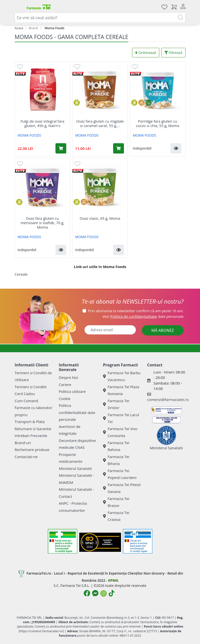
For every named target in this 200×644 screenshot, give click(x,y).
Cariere (65, 385)
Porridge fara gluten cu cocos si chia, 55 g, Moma (158, 123)
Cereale (21, 274)
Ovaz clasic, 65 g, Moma (100, 218)
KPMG (113, 580)
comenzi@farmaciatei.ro (168, 399)
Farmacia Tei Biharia (116, 460)
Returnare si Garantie (33, 429)
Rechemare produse (32, 450)
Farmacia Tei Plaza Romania (121, 390)
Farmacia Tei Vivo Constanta (120, 432)
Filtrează (173, 53)
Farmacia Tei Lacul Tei (121, 418)
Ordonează (146, 53)
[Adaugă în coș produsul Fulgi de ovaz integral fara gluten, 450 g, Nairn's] (61, 148)
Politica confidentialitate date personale (77, 412)
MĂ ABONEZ (163, 330)
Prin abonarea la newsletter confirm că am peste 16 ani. (136, 311)
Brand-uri (23, 443)
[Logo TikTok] (112, 593)
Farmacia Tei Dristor (116, 404)
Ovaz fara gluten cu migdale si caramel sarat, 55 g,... (100, 123)
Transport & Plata (30, 422)
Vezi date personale (143, 316)
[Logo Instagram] (104, 593)
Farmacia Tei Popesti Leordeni (120, 474)
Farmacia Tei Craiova (116, 516)
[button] (176, 148)
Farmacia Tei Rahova (116, 446)
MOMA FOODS (29, 135)
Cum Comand (27, 401)
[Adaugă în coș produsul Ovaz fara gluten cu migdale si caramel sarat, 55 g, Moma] (119, 148)
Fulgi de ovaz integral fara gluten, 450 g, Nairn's (42, 123)
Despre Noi (68, 377)
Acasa (19, 28)
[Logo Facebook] (87, 593)
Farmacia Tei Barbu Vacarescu (122, 376)
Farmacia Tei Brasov (116, 502)
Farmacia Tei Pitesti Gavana (122, 488)
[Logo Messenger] (95, 593)
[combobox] (100, 18)
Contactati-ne (26, 457)
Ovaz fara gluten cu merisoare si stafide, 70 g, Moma (42, 223)
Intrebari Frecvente (31, 436)
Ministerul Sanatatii (75, 468)
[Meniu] (19, 7)
